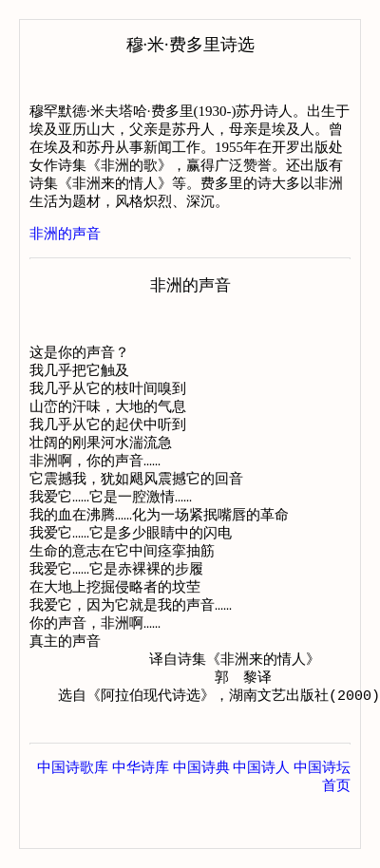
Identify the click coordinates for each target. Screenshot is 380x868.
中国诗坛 (322, 811)
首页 (336, 829)
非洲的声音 (65, 234)
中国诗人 (261, 811)
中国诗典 (201, 811)
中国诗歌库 (73, 811)
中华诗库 (141, 811)
